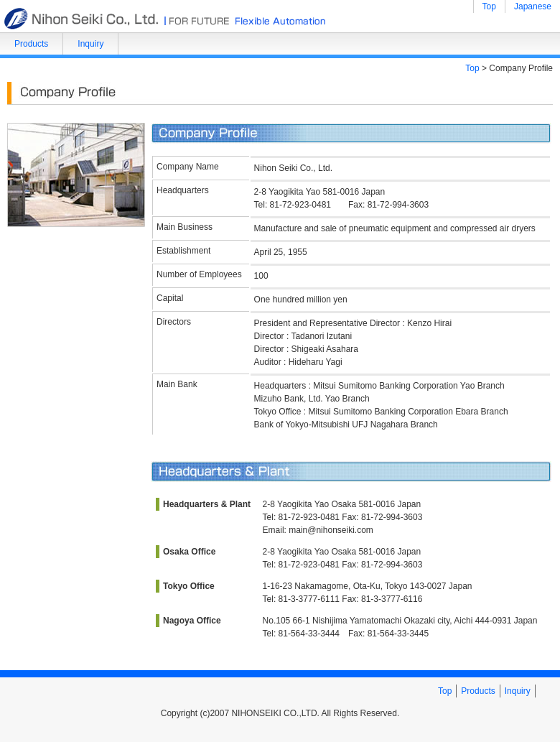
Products (31, 44)
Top (489, 6)
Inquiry (90, 44)
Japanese (533, 6)
